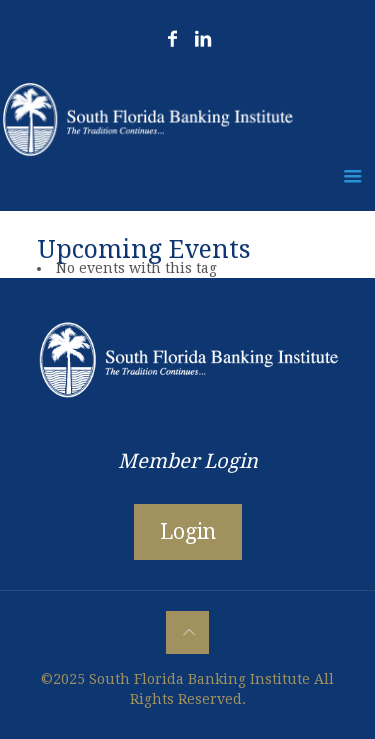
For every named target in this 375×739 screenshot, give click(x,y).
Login (188, 531)
